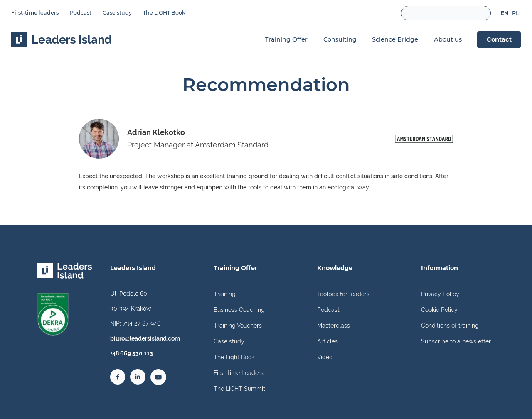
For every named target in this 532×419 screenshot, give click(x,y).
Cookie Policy (439, 310)
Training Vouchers (238, 325)
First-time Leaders (239, 373)
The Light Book (234, 357)
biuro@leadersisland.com (145, 338)
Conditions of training (450, 325)
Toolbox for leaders (343, 294)
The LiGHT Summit (239, 388)
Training (225, 294)
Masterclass (334, 325)
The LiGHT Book (164, 13)
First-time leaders (35, 13)
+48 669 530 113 (132, 353)
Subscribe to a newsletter (456, 341)
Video (325, 357)
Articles (328, 341)
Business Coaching (239, 310)
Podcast (81, 13)
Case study (117, 13)
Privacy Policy (440, 294)
